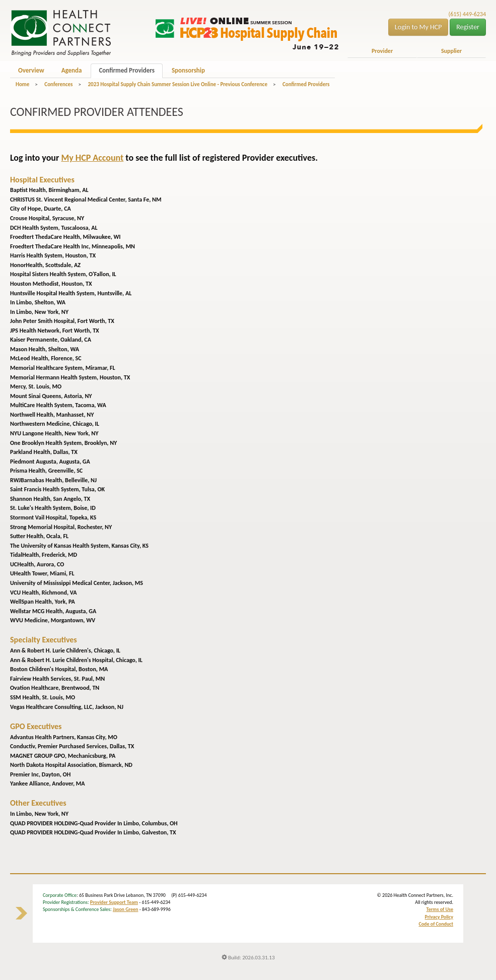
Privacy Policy (439, 917)
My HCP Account (92, 158)
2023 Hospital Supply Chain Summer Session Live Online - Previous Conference (177, 84)
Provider (382, 51)
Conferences (58, 84)
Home (22, 84)
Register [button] (468, 27)
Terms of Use (440, 909)
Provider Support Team (114, 902)
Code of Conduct (436, 924)
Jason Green (126, 909)
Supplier (451, 51)
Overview (31, 70)
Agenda (72, 70)
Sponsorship (188, 70)
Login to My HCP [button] (418, 27)
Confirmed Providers (126, 70)
